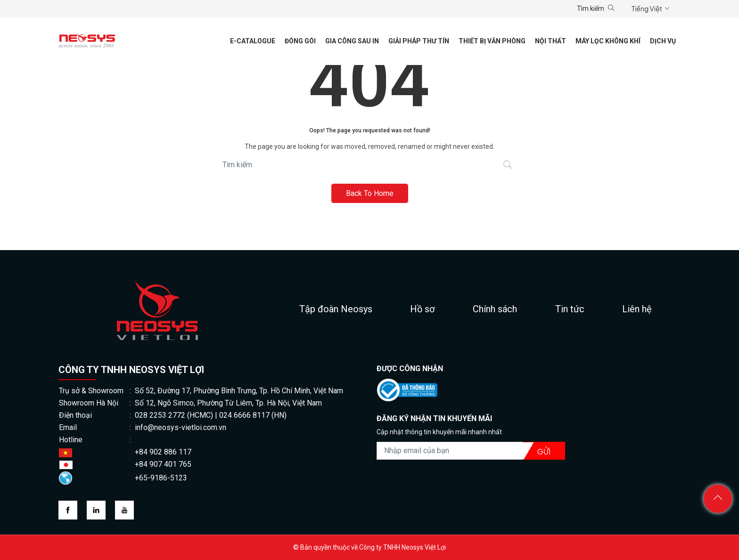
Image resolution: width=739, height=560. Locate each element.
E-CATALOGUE (253, 41)
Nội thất (550, 41)
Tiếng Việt (647, 8)
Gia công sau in (352, 41)
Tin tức (570, 309)
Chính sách (495, 309)
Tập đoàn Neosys (336, 309)
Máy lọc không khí (608, 41)
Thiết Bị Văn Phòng (492, 41)
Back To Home (370, 193)
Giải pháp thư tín (419, 41)
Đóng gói (300, 41)
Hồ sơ (422, 309)
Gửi (544, 451)
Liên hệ (637, 309)
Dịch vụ (663, 41)
